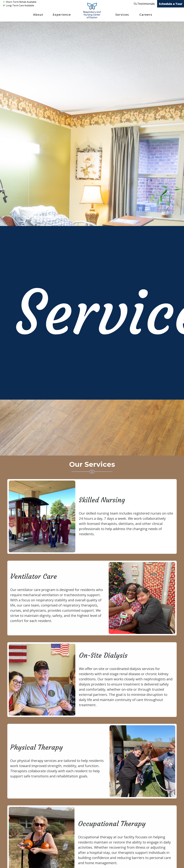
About (38, 15)
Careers (146, 15)
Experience (62, 15)
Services (122, 15)
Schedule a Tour (171, 4)
